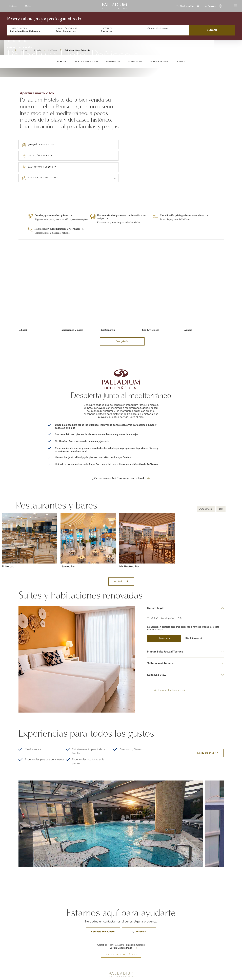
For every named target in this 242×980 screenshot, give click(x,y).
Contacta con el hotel (103, 915)
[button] (30, 30)
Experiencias (113, 62)
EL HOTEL (62, 62)
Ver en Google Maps (121, 932)
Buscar (212, 30)
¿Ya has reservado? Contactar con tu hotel (121, 462)
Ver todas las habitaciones (170, 674)
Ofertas (28, 6)
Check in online (187, 6)
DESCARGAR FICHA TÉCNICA (121, 938)
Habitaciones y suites (86, 62)
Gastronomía (135, 62)
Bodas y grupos (159, 62)
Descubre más (208, 736)
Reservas (139, 915)
